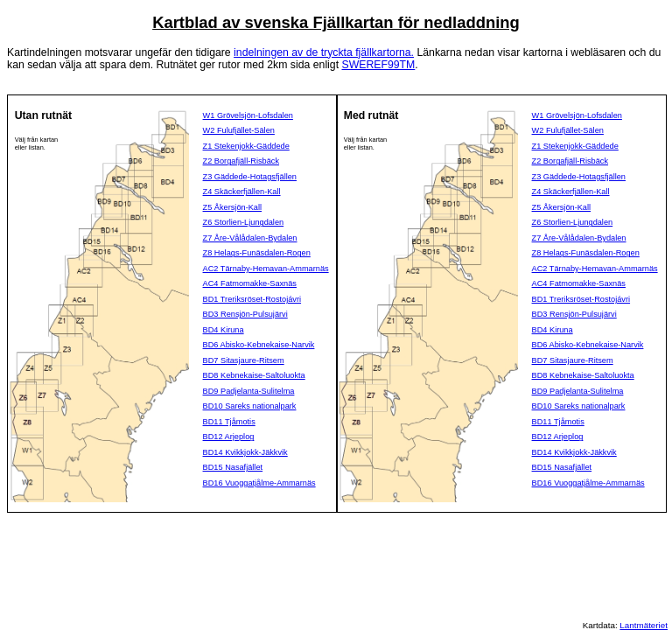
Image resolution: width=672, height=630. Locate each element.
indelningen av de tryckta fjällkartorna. (324, 52)
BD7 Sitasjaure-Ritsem (244, 360)
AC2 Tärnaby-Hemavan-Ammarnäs (266, 269)
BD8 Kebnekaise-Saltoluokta (254, 375)
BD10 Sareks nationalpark (250, 406)
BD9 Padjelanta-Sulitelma (249, 391)
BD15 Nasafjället (233, 467)
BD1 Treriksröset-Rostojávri (252, 299)
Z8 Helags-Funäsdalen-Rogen (257, 253)
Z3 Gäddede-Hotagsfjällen (250, 177)
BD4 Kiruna (224, 330)
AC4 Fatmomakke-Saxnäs (250, 283)
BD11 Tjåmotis (229, 422)
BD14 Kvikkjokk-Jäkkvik (245, 452)
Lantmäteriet (644, 625)
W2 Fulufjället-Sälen (239, 130)
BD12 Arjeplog (229, 437)
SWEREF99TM (378, 65)
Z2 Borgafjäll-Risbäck (241, 161)
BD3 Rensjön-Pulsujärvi (245, 314)
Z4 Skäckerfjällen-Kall (242, 192)
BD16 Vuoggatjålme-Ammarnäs (259, 483)
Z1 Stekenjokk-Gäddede (246, 146)
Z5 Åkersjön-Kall (233, 207)
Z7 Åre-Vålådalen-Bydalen (250, 238)
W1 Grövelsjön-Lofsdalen (248, 115)
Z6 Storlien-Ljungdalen (244, 222)
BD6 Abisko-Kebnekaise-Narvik (259, 345)
